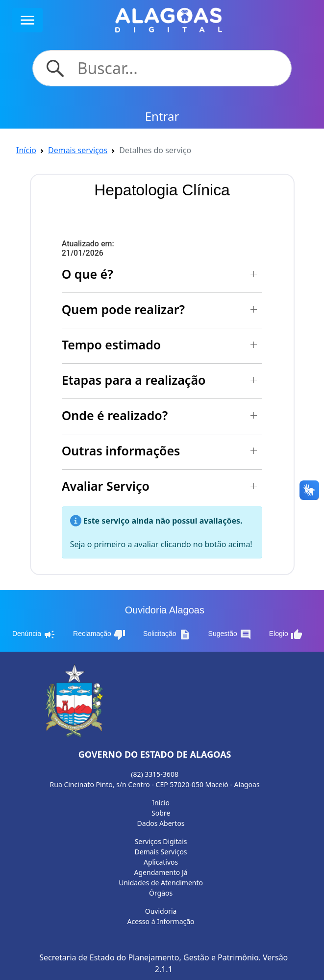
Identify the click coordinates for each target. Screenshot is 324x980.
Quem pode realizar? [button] (123, 309)
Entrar (162, 116)
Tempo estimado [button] (112, 344)
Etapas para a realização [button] (134, 380)
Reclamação (99, 635)
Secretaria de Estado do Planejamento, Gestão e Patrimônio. (150, 957)
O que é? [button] (87, 274)
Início (26, 150)
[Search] (178, 68)
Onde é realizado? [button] (115, 415)
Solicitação (167, 635)
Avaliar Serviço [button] (106, 486)
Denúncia (34, 635)
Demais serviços (78, 150)
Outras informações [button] (121, 450)
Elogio (286, 635)
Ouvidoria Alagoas (165, 610)
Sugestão (230, 635)
